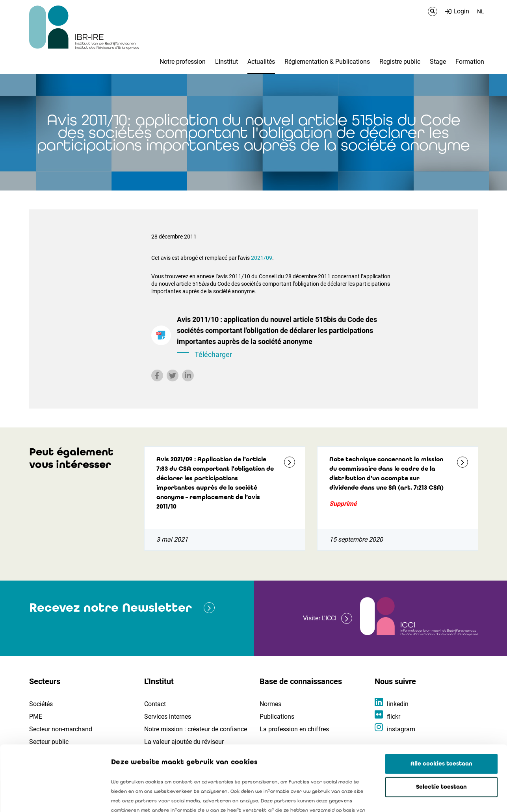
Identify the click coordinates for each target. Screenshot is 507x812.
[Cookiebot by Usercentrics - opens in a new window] (51, 797)
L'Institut (227, 62)
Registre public (400, 62)
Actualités (261, 62)
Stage (438, 62)
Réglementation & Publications (327, 62)
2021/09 (262, 258)
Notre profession (183, 62)
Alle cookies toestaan (441, 699)
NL (481, 11)
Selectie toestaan (441, 722)
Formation (470, 62)
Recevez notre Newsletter (110, 608)
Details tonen (449, 797)
